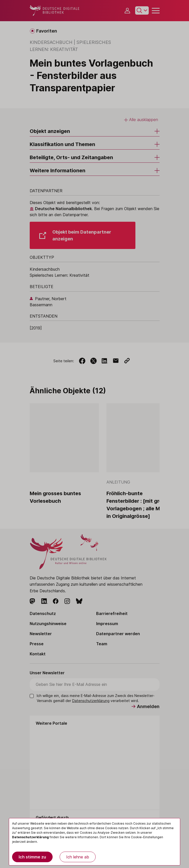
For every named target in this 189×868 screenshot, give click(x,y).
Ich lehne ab (78, 857)
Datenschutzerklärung (30, 837)
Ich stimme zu (32, 857)
